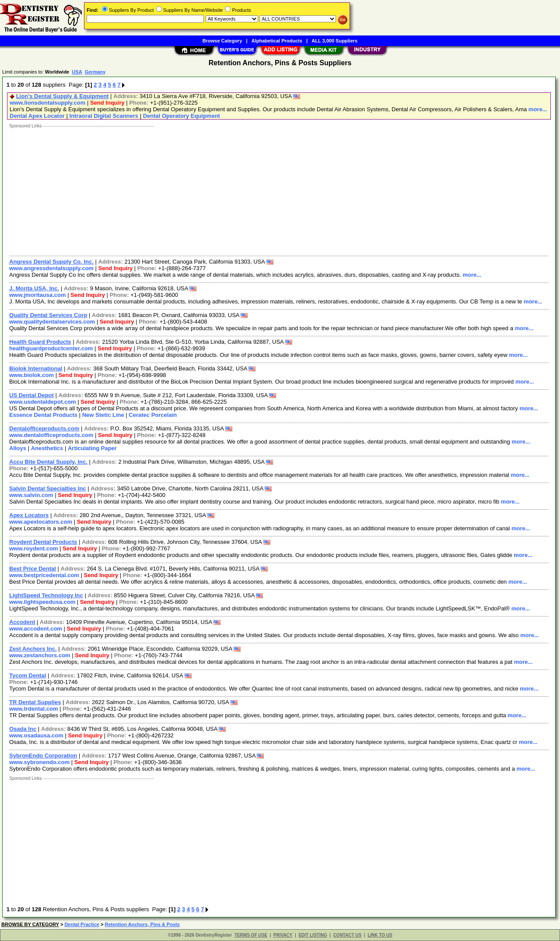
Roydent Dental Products (43, 542)
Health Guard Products (40, 342)
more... (538, 109)
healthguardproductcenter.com (51, 348)
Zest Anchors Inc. (33, 649)
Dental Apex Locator (37, 116)
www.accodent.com (36, 629)
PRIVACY (283, 935)
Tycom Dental (28, 675)
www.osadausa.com (36, 735)
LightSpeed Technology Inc (46, 595)
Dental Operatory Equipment (182, 116)
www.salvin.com (31, 495)
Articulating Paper (92, 448)
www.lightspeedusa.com (42, 602)
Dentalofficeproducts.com (44, 428)
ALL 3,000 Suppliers (334, 41)
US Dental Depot (31, 395)
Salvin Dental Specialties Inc (48, 488)
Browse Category (222, 41)
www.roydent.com (33, 548)
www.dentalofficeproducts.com (51, 435)
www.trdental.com (33, 709)
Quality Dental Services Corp (48, 315)
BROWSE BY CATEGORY (30, 924)
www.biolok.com (31, 375)
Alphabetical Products (277, 41)
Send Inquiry (107, 103)
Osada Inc (23, 729)
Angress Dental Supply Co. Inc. (51, 262)
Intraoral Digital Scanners (104, 116)
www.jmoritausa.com (38, 295)
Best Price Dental (33, 569)
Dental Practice (82, 924)
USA (77, 72)
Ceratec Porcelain (153, 415)
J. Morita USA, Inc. (34, 288)
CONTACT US (347, 935)
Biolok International (36, 368)
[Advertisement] (268, 190)
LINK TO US (380, 935)
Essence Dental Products (43, 415)
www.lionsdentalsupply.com (47, 103)
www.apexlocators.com (41, 522)
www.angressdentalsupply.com (51, 268)
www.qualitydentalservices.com (52, 322)
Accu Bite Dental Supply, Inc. (48, 462)
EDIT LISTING (313, 935)
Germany (95, 72)
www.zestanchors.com (40, 655)
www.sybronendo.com (39, 762)
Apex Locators (29, 515)
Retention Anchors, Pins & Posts (142, 924)
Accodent (22, 622)
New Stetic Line (103, 415)
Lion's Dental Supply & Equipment (63, 96)
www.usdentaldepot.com (43, 402)
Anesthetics (47, 448)
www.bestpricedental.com (44, 575)
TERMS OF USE (251, 935)
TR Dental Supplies (35, 702)
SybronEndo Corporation (43, 756)
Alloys (18, 448)
